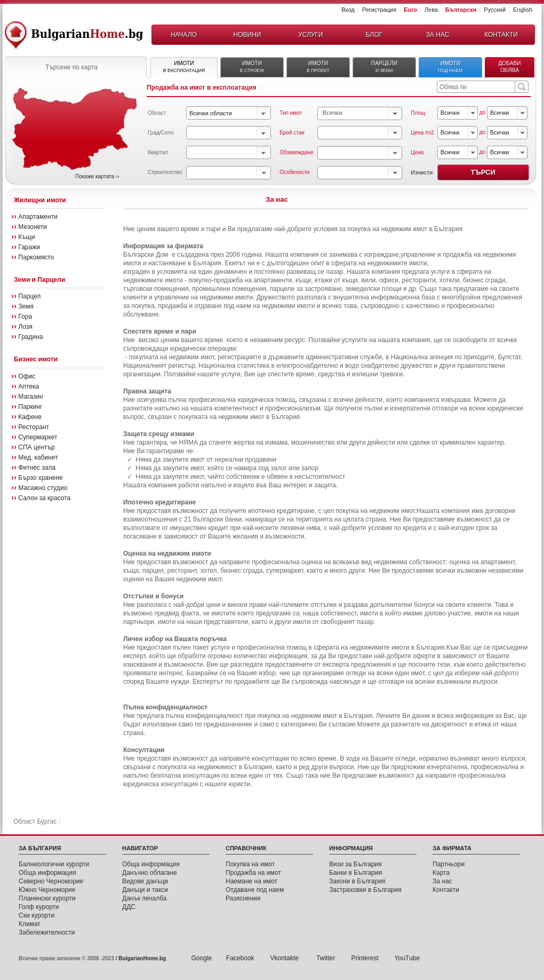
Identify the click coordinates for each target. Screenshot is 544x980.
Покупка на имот (250, 864)
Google (202, 958)
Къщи (26, 237)
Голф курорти (39, 907)
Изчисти (422, 172)
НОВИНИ (247, 35)
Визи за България (355, 864)
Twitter (326, 958)
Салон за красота (44, 498)
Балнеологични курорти (54, 864)
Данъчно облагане (150, 873)
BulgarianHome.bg (142, 958)
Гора (25, 317)
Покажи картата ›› (97, 176)
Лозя (25, 327)
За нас (442, 881)
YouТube (407, 958)
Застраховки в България (365, 890)
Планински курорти (47, 898)
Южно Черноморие (47, 890)
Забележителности (47, 932)
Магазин (30, 397)
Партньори (449, 864)
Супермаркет (38, 437)
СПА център (36, 447)
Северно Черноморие (51, 881)
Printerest (365, 958)
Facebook (240, 958)
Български (461, 10)
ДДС (129, 907)
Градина (30, 337)
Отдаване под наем (255, 890)
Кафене (30, 417)
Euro (410, 10)
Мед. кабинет (38, 457)
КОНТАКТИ (501, 35)
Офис (27, 376)
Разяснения (243, 898)
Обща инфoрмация (151, 864)
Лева (431, 10)
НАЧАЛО (184, 35)
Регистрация (379, 10)
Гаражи (29, 247)
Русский (495, 10)
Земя (26, 306)
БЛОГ (374, 35)
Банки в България (355, 873)
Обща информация (47, 873)
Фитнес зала (37, 468)
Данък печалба (144, 898)
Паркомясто (36, 257)
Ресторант (34, 427)
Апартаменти (38, 217)
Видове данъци (145, 881)
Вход (348, 10)
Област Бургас (35, 821)
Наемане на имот (251, 881)
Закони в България (357, 881)
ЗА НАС (438, 35)
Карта (441, 873)
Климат (30, 924)
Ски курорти (37, 915)
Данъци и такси (145, 890)
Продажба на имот (253, 873)
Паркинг (30, 407)
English (523, 10)
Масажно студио (43, 488)
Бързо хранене (40, 478)
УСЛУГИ (311, 35)
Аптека (29, 386)
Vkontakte (286, 958)
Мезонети (33, 227)
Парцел (29, 296)
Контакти (446, 890)
